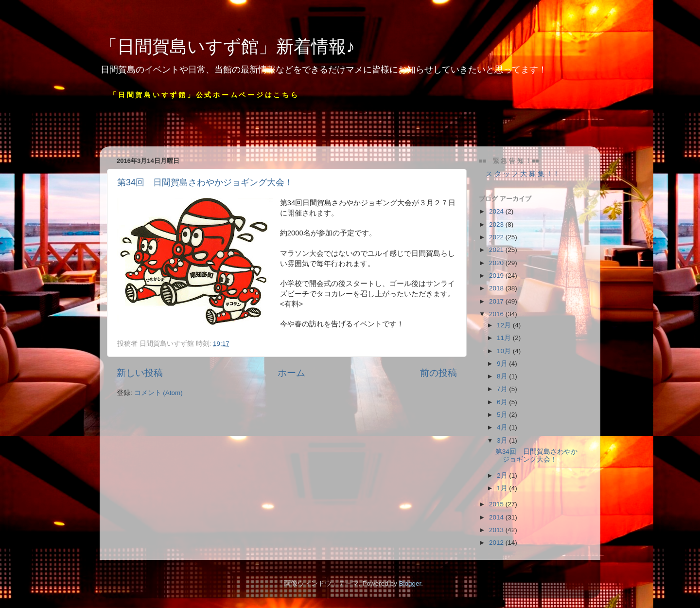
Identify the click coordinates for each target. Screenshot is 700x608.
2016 (497, 314)
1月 (503, 488)
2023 (497, 224)
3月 (503, 440)
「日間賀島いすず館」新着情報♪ (227, 46)
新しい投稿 (140, 373)
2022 (497, 237)
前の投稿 (438, 373)
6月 (503, 402)
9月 (503, 364)
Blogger (410, 583)
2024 (497, 211)
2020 (497, 263)
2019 (497, 276)
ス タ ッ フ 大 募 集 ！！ (519, 174)
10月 (505, 351)
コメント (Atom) (158, 393)
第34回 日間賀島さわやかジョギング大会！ (205, 182)
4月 (503, 427)
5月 (503, 415)
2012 (497, 543)
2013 (497, 530)
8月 (503, 376)
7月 (503, 389)
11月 (505, 338)
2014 (497, 517)
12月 (505, 325)
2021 (497, 250)
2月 (503, 475)
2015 (497, 504)
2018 (497, 288)
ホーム (291, 373)
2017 (497, 301)
